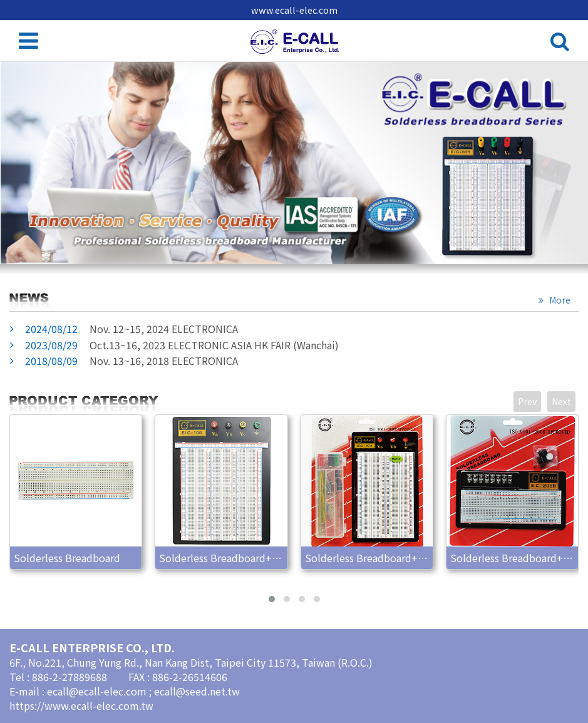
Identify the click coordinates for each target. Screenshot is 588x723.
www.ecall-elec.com (294, 10)
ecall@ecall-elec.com (98, 691)
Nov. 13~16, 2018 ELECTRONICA (132, 361)
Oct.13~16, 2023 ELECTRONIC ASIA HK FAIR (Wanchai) (182, 345)
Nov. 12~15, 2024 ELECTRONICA (132, 329)
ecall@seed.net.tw (197, 691)
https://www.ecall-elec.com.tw (81, 705)
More (559, 300)
